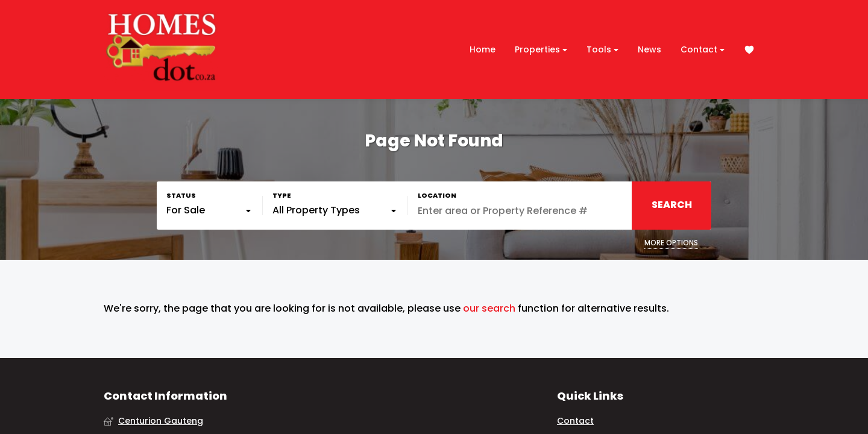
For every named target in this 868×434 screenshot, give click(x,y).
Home (483, 49)
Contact (703, 50)
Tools (602, 50)
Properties (541, 50)
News (649, 49)
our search (489, 309)
